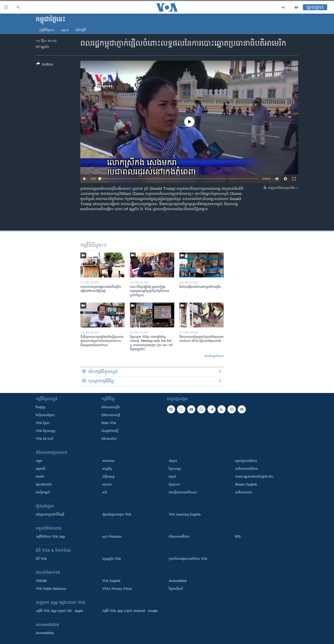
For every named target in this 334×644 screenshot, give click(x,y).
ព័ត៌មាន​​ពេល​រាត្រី (111, 415)
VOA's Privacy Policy (117, 589)
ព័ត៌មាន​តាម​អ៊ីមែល (179, 537)
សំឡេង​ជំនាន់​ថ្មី (110, 431)
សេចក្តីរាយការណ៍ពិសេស (183, 493)
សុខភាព (107, 485)
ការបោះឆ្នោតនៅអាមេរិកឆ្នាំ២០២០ (254, 477)
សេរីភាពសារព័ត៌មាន (247, 469)
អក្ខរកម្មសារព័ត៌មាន (246, 461)
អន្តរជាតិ (40, 469)
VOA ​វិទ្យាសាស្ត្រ (45, 431)
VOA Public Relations (51, 589)
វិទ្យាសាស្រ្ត (175, 469)
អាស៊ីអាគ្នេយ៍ (43, 493)
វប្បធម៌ (172, 477)
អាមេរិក (40, 477)
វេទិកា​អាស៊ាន (109, 439)
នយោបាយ (108, 461)
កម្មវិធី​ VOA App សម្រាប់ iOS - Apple (59, 611)
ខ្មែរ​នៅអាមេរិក (44, 485)
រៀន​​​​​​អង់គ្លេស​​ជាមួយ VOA (117, 515)
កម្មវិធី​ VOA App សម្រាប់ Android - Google (130, 611)
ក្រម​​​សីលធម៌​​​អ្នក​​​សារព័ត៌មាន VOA (188, 559)
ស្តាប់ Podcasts (112, 537)
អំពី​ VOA (41, 559)
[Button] (45, 65)
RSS (238, 537)
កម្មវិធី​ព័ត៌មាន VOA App (50, 537)
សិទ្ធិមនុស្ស (108, 477)
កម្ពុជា (39, 461)
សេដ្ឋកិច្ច (107, 469)
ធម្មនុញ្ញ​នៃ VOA (112, 559)
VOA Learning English (185, 515)
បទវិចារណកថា (244, 493)
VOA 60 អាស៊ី (45, 439)
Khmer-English (246, 485)
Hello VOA (109, 423)
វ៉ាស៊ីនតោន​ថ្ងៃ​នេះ (45, 415)
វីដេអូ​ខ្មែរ (40, 408)
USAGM (41, 581)
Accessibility (178, 581)
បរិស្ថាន (173, 461)
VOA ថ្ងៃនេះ (43, 423)
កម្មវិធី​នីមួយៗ (47, 30)
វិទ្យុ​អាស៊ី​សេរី (176, 589)
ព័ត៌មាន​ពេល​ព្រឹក (111, 408)
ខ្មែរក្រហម (174, 485)
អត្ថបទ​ (65, 30)
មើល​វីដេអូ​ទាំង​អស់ (214, 356)
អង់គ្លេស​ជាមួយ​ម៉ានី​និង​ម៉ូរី (50, 515)
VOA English (111, 581)
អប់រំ (105, 493)
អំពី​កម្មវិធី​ (81, 30)
